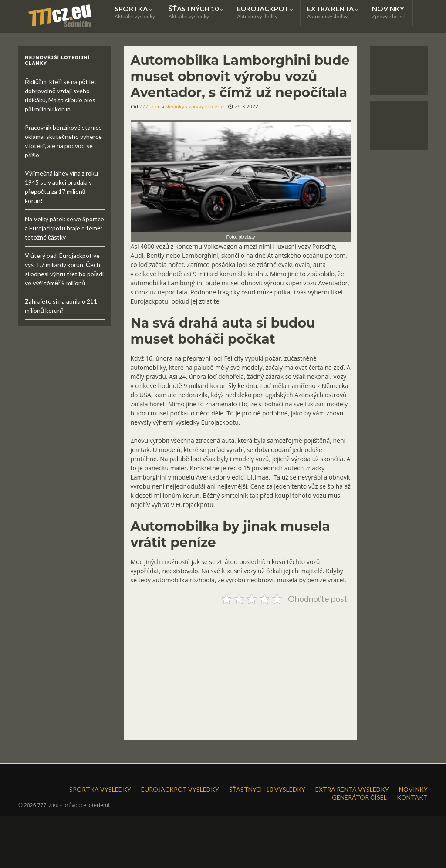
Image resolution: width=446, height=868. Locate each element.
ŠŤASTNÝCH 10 (196, 12)
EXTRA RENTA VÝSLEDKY (352, 789)
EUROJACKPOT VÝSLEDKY (180, 789)
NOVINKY (389, 12)
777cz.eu (150, 106)
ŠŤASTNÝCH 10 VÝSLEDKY (267, 789)
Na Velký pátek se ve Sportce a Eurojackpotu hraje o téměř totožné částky (64, 228)
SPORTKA (135, 12)
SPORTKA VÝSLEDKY (100, 789)
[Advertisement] (241, 669)
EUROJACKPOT (265, 12)
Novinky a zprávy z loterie (194, 106)
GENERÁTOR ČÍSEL (359, 797)
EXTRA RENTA (333, 12)
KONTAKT (412, 797)
